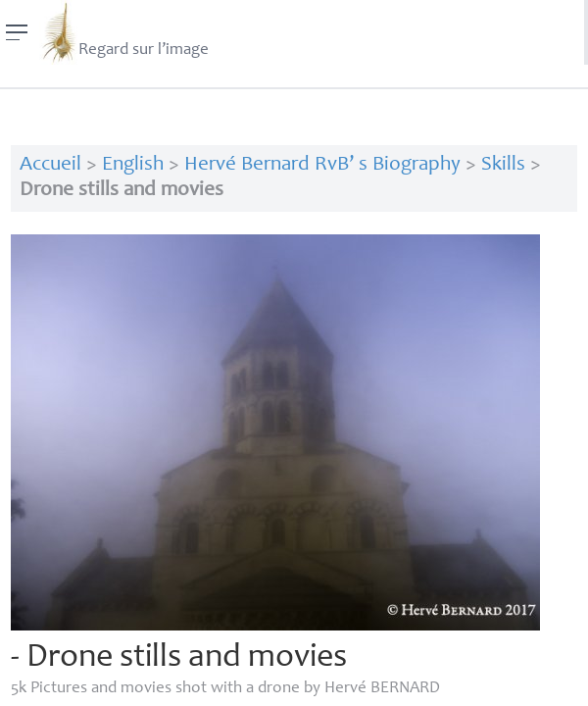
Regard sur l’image (124, 32)
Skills (503, 165)
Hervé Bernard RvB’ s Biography (322, 165)
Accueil (50, 165)
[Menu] (17, 32)
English (133, 165)
